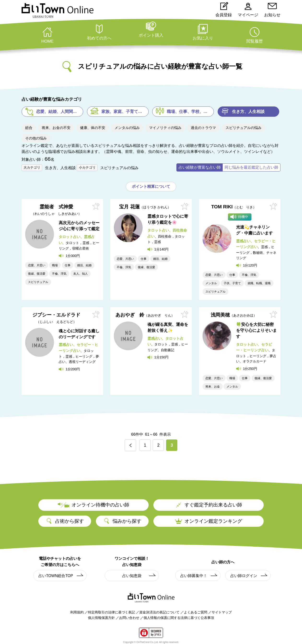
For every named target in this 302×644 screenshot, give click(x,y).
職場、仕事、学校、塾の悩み (190, 112)
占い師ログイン (249, 576)
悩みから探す (122, 521)
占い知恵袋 (139, 576)
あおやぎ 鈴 (145, 315)
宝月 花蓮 (145, 207)
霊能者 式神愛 (56, 210)
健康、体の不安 (93, 128)
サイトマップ (222, 612)
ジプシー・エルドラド (56, 318)
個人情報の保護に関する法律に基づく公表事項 (179, 617)
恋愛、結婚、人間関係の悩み (60, 112)
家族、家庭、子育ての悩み (125, 112)
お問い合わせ (129, 617)
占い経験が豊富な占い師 (200, 167)
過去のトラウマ (203, 128)
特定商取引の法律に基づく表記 (111, 612)
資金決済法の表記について (159, 612)
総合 (29, 128)
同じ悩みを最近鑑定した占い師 (251, 167)
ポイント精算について (151, 186)
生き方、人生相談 (248, 112)
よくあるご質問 (196, 612)
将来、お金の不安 (56, 128)
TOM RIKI (234, 207)
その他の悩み (36, 138)
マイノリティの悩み (165, 128)
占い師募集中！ (199, 576)
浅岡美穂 (234, 315)
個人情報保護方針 (101, 617)
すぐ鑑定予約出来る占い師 (209, 505)
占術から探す (65, 521)
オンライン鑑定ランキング (209, 521)
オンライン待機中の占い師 (93, 505)
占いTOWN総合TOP (61, 576)
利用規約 (77, 612)
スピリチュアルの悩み (244, 128)
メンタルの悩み (127, 128)
